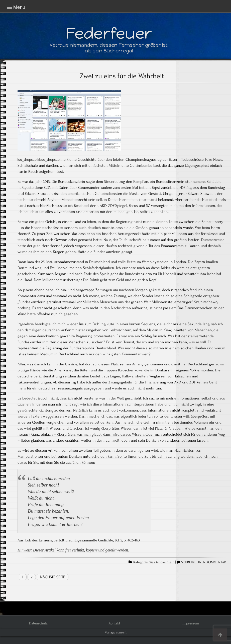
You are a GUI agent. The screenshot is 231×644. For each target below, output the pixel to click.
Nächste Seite (53, 577)
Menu (19, 7)
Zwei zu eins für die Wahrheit (122, 76)
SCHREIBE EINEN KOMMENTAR (204, 562)
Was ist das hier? (162, 562)
